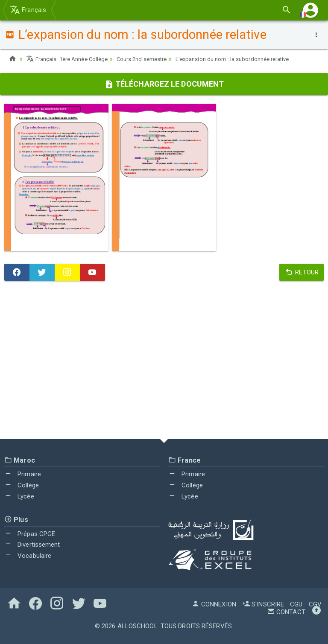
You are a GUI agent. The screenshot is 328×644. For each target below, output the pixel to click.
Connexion (214, 604)
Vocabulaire (28, 556)
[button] (310, 10)
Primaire (23, 474)
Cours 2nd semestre (151, 59)
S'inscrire (263, 604)
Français (28, 10)
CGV (315, 604)
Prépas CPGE (30, 533)
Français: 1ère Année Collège (70, 59)
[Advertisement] (164, 362)
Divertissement (32, 545)
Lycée (19, 496)
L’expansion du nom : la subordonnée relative (249, 59)
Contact (286, 612)
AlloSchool (138, 626)
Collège (22, 485)
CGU (296, 604)
